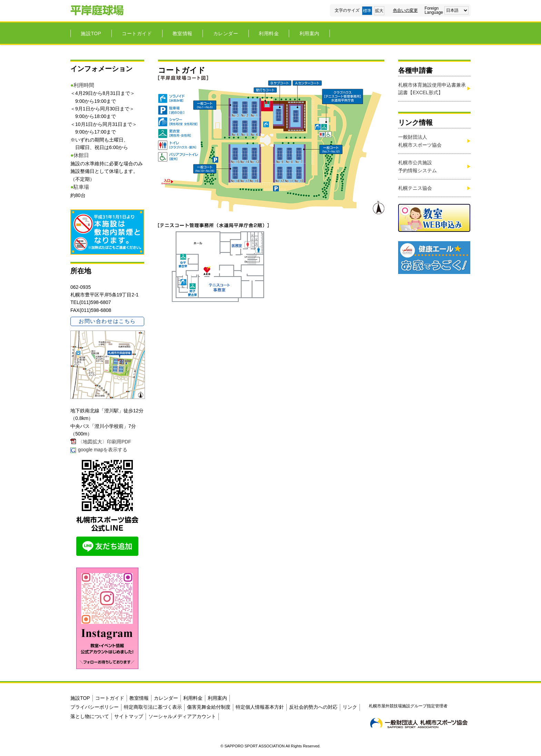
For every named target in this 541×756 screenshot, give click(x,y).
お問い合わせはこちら (107, 321)
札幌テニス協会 (415, 188)
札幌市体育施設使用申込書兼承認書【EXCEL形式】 (432, 89)
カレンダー (226, 33)
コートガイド (137, 33)
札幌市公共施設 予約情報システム (417, 166)
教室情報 (183, 33)
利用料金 (269, 33)
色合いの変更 (405, 10)
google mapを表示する (103, 450)
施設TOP (91, 33)
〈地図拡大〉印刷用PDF (105, 442)
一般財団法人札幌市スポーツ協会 (420, 141)
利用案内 (309, 33)
